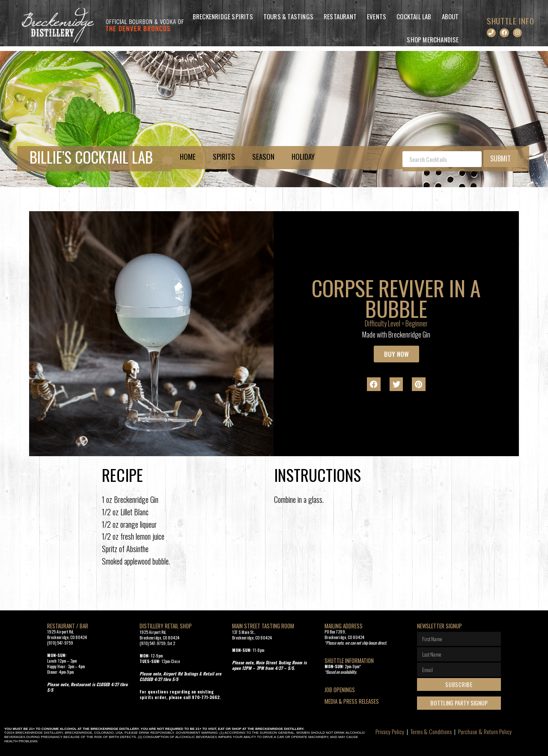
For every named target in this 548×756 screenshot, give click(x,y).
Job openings (340, 690)
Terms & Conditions (431, 731)
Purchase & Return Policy (485, 731)
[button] (374, 384)
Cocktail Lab (414, 16)
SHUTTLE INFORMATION (349, 660)
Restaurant (340, 16)
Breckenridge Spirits (223, 16)
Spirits (224, 157)
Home (188, 157)
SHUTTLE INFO (511, 21)
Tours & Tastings (288, 16)
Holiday (303, 157)
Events (377, 16)
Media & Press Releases (352, 701)
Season (263, 157)
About (450, 16)
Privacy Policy (390, 731)
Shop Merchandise (433, 39)
